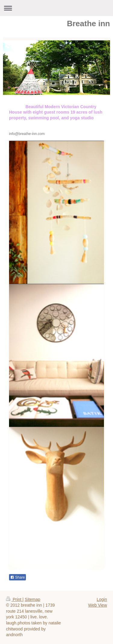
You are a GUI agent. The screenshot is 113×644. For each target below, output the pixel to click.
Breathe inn (88, 24)
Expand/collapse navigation (56, 8)
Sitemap (32, 599)
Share (17, 577)
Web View (97, 605)
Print (14, 599)
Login (102, 599)
